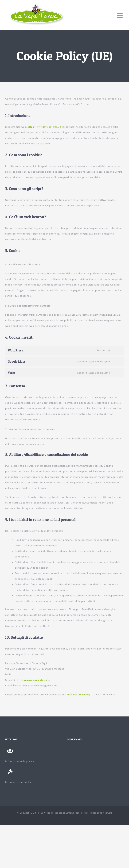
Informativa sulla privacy (20, 761)
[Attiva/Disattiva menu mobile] (120, 16)
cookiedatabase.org (79, 695)
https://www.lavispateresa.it (44, 127)
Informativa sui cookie (18, 782)
